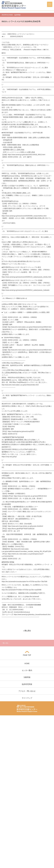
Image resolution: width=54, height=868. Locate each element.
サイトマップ (27, 698)
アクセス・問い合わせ (27, 691)
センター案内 (27, 670)
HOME (27, 664)
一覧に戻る (27, 631)
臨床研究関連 (27, 684)
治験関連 (27, 677)
